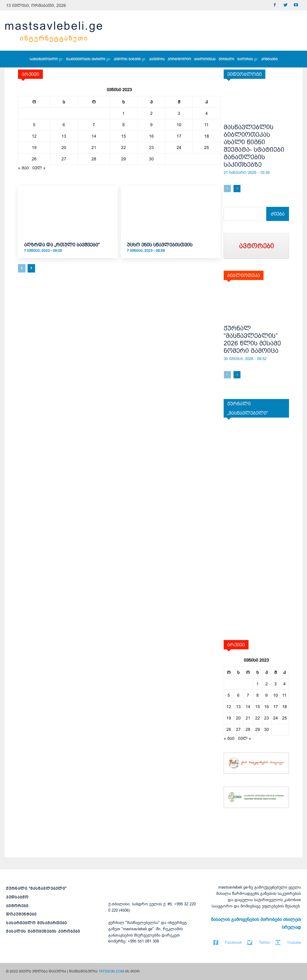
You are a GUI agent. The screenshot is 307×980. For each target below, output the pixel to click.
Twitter (264, 942)
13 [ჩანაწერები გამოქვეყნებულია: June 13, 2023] (64, 136)
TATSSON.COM (111, 971)
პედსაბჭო (17, 897)
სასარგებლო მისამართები (36, 923)
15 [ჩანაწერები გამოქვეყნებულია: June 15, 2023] (124, 136)
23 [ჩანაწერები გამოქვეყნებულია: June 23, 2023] (151, 147)
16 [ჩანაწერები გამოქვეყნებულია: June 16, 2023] (151, 136)
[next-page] (31, 268)
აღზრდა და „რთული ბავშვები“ (62, 245)
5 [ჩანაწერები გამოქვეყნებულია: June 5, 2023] (34, 125)
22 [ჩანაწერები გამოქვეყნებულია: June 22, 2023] (124, 147)
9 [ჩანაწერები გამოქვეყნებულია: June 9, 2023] (151, 125)
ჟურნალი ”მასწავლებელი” (36, 888)
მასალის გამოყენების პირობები (43, 931)
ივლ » (39, 168)
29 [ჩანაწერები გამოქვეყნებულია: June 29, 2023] (124, 159)
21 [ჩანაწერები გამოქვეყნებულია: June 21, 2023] (94, 147)
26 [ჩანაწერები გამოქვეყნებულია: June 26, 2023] (34, 159)
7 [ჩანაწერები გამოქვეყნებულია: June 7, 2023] (94, 125)
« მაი (23, 168)
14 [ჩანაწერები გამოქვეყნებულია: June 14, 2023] (94, 136)
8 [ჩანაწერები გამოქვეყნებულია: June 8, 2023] (124, 125)
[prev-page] (22, 268)
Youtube (294, 942)
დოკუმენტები (21, 914)
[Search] (279, 214)
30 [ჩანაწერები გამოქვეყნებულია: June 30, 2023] (151, 159)
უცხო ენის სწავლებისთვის (160, 245)
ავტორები (17, 906)
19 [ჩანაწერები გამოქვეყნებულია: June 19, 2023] (34, 147)
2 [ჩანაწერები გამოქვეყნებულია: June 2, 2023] (151, 113)
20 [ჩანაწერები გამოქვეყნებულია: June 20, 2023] (64, 147)
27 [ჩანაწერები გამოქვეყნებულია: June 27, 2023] (64, 159)
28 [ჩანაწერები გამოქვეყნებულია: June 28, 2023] (94, 159)
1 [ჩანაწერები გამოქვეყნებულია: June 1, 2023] (124, 113)
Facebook (233, 942)
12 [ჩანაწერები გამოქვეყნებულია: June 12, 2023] (34, 136)
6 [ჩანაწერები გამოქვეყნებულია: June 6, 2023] (64, 125)
